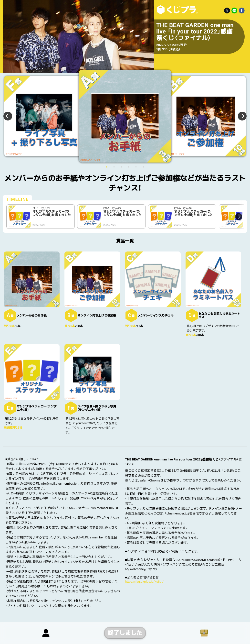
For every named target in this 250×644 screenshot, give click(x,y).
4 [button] (129, 167)
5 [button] (136, 167)
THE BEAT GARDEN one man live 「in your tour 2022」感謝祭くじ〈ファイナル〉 (176, 10)
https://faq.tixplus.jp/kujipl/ (144, 582)
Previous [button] (11, 116)
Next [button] (239, 116)
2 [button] (114, 167)
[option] (125, 116)
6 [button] (143, 167)
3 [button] (121, 167)
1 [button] (107, 167)
